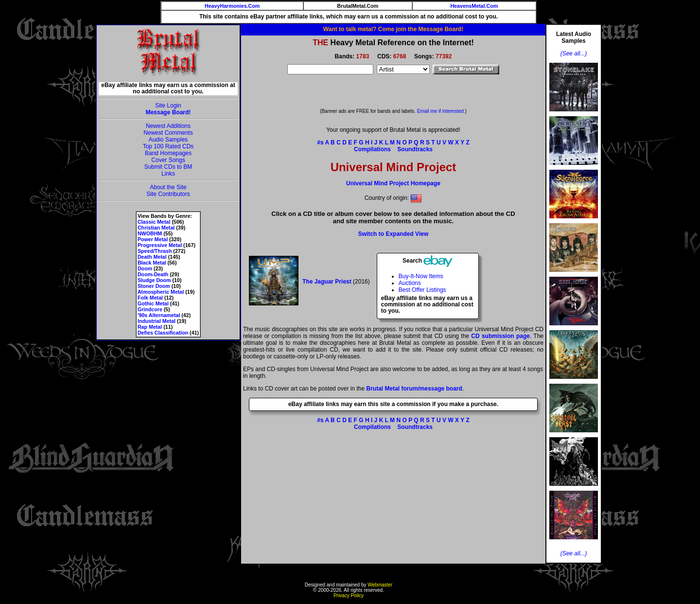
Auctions (410, 283)
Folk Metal (150, 298)
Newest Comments (168, 133)
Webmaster (380, 585)
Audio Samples (168, 140)
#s (320, 142)
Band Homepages (168, 153)
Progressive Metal (160, 245)
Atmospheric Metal (161, 292)
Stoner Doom (154, 286)
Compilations (372, 149)
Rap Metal (150, 327)
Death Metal (152, 257)
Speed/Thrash (155, 251)
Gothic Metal (153, 303)
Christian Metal (156, 228)
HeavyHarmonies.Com (232, 6)
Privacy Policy (349, 595)
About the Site (168, 187)
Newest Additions (168, 126)
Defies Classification (163, 333)
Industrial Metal (157, 321)
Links (168, 174)
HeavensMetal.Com (474, 6)
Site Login (168, 106)
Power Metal (153, 239)
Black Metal (152, 263)
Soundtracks (415, 149)
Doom (145, 268)
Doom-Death (153, 274)
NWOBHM (150, 233)
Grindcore (150, 309)
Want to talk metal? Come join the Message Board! (393, 29)
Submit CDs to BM (168, 167)
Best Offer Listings (422, 290)
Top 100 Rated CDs (168, 146)
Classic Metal (154, 222)
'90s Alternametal (159, 315)
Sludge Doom (154, 280)
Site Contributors (168, 194)
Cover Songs (168, 160)
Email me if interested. (441, 111)
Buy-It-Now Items (421, 276)
